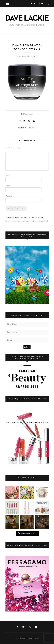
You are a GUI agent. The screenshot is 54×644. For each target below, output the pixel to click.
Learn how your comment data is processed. (27, 221)
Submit (27, 347)
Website (9, 196)
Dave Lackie (28, 128)
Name (8, 175)
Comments (27, 114)
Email (8, 186)
